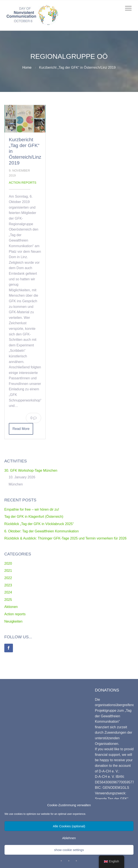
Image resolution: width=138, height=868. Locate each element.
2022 (8, 578)
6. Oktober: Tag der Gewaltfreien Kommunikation (42, 531)
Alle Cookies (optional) (69, 826)
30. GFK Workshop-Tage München (31, 470)
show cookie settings (69, 850)
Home (27, 67)
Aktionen (11, 607)
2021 (8, 571)
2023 (8, 585)
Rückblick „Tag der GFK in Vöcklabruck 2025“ (39, 524)
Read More (21, 429)
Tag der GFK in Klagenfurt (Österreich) (34, 517)
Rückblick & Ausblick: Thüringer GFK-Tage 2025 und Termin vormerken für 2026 (65, 538)
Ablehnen (69, 838)
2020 (8, 563)
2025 (8, 600)
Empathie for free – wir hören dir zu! (32, 509)
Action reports (23, 183)
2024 (8, 592)
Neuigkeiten (13, 621)
